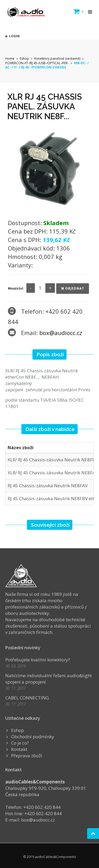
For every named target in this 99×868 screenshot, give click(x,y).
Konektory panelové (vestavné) (57, 59)
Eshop (24, 59)
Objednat (73, 288)
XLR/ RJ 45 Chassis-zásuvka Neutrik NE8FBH (53, 460)
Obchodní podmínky (33, 737)
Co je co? (20, 743)
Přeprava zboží (27, 756)
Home (10, 59)
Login (12, 36)
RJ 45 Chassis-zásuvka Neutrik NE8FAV (48, 486)
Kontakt (19, 749)
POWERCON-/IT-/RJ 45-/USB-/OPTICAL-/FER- (37, 63)
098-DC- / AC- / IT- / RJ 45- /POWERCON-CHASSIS (47, 65)
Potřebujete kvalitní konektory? (38, 660)
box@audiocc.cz (61, 333)
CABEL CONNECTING (27, 698)
